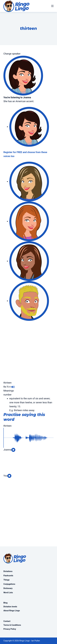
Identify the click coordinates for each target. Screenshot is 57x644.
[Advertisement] (28, 349)
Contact (7, 621)
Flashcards (8, 576)
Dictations (8, 571)
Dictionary (8, 588)
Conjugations (9, 584)
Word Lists (8, 593)
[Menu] (52, 6)
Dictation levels (10, 607)
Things (6, 580)
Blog (5, 603)
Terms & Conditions (12, 625)
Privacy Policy (10, 629)
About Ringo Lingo (12, 611)
